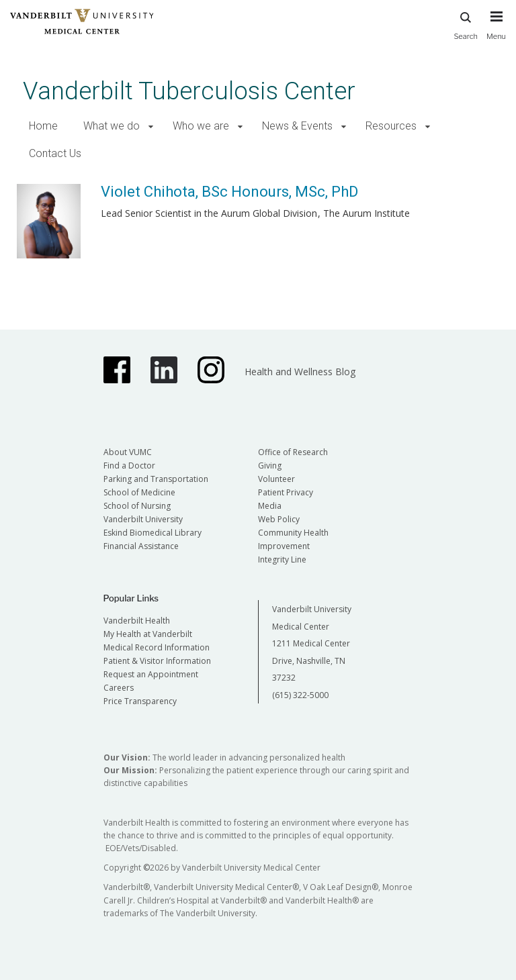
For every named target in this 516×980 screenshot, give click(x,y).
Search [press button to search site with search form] (466, 24)
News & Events (297, 126)
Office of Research (293, 452)
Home (43, 126)
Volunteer (276, 479)
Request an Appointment (151, 674)
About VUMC (128, 452)
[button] (151, 127)
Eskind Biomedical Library (153, 533)
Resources (391, 126)
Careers (119, 688)
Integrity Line (282, 559)
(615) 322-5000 (300, 695)
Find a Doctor (129, 465)
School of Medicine (139, 492)
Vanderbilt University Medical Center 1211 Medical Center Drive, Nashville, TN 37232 (312, 643)
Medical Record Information (157, 647)
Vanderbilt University (143, 519)
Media (270, 506)
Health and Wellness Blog (300, 372)
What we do (112, 126)
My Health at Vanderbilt (148, 634)
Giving (270, 465)
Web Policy (279, 519)
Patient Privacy (286, 492)
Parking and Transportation (156, 479)
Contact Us (55, 153)
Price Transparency (140, 701)
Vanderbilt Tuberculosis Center (189, 91)
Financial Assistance (141, 546)
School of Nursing (137, 506)
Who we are (201, 126)
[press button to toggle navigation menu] (496, 32)
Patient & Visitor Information (157, 661)
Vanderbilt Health (137, 621)
